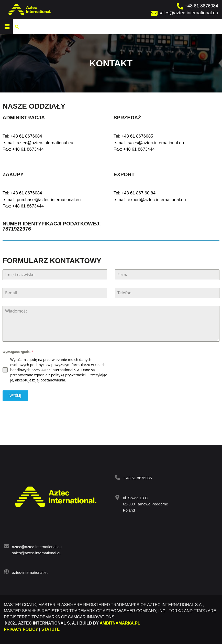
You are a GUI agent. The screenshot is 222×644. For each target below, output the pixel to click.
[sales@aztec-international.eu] (185, 13)
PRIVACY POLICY (21, 629)
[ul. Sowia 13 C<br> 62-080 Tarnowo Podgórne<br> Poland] (117, 497)
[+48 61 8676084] (198, 6)
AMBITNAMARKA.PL (120, 622)
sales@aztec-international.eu (36, 552)
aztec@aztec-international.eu (36, 546)
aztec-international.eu (30, 572)
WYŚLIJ (15, 395)
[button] (87, 26)
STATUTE (51, 629)
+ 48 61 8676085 (137, 477)
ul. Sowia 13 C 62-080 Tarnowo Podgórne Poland (145, 503)
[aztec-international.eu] (6, 571)
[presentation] (167, 359)
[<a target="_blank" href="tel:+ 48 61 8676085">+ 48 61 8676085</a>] (117, 477)
